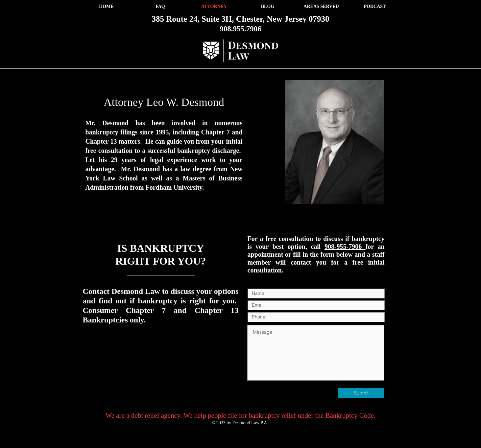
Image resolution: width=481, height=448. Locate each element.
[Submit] (361, 393)
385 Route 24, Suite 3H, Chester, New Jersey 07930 (241, 19)
